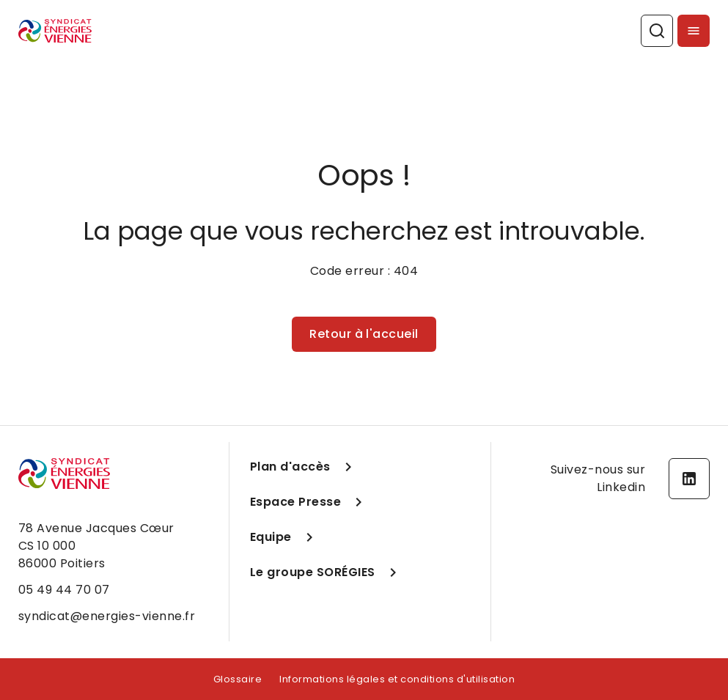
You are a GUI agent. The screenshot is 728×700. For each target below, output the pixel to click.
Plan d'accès (304, 467)
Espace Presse (309, 502)
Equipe (284, 537)
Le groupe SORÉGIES (326, 572)
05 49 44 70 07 (64, 590)
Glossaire (238, 679)
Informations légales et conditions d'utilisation (397, 679)
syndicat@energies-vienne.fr (107, 616)
